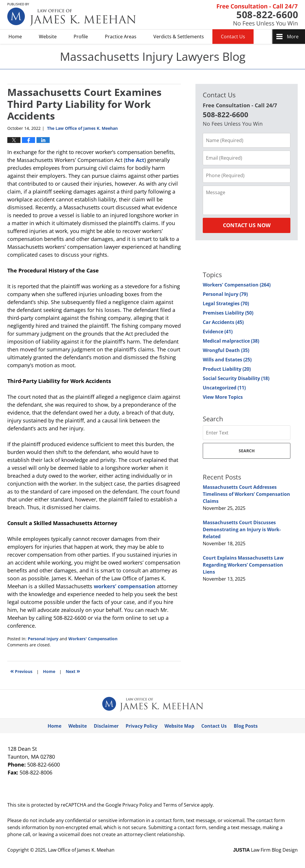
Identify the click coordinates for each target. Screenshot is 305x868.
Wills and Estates (227, 360)
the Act (135, 160)
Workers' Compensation (93, 639)
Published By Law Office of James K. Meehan (257, 15)
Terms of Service (181, 805)
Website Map (179, 726)
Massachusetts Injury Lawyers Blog (72, 15)
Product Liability (227, 369)
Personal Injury (43, 639)
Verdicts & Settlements (179, 37)
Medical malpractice (231, 341)
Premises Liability (228, 313)
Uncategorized (224, 388)
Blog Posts (246, 726)
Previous (21, 671)
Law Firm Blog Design (265, 850)
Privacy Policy (142, 726)
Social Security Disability (236, 378)
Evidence (218, 332)
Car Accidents (223, 322)
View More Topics (223, 397)
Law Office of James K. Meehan (81, 850)
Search (247, 451)
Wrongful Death (226, 350)
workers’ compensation (125, 586)
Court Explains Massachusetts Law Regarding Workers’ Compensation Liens (243, 565)
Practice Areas (121, 37)
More (293, 37)
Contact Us (233, 37)
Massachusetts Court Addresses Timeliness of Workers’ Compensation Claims (246, 494)
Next (73, 671)
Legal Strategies (226, 303)
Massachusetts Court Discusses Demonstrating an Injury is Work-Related (242, 529)
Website (48, 37)
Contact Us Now (247, 225)
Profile (81, 37)
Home (15, 37)
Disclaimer (106, 726)
